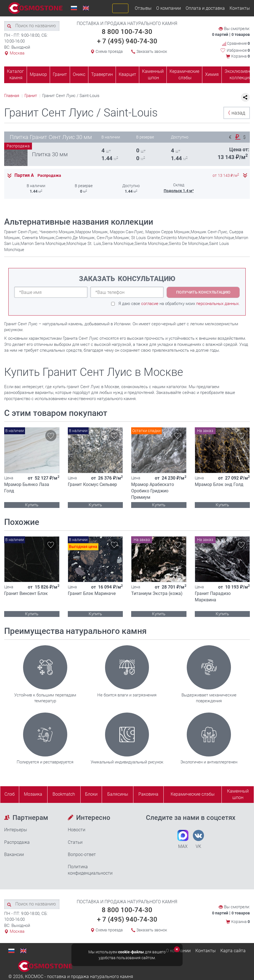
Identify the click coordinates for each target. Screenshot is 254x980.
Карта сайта (233, 951)
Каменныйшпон (238, 794)
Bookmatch (64, 794)
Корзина (241, 56)
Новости (77, 830)
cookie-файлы (131, 952)
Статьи (75, 842)
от (226, 176)
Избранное (238, 50)
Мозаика (33, 794)
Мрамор (38, 74)
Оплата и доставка (205, 8)
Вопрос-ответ (82, 854)
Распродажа (17, 842)
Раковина (148, 794)
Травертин (102, 74)
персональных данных (217, 304)
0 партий (220, 34)
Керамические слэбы (184, 75)
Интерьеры (16, 830)
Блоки (91, 794)
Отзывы (143, 8)
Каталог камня (15, 75)
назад (235, 113)
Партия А (24, 175)
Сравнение (236, 44)
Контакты (240, 8)
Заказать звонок (152, 51)
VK (198, 839)
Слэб (10, 794)
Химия (212, 74)
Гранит (60, 74)
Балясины (118, 794)
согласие (150, 304)
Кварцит (127, 74)
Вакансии (14, 854)
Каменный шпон (153, 75)
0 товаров (241, 34)
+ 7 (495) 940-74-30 (127, 41)
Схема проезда (109, 51)
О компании (169, 8)
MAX (183, 839)
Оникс (79, 74)
